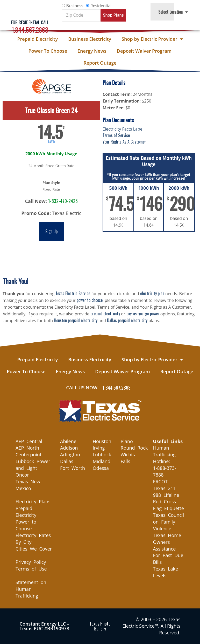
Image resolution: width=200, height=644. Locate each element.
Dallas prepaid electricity (127, 320)
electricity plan (152, 293)
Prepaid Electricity (37, 39)
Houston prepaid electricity (76, 320)
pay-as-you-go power (143, 314)
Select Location (173, 12)
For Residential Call (30, 22)
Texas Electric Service (73, 293)
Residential (101, 6)
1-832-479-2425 (63, 201)
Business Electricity (90, 39)
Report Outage (100, 63)
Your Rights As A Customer (124, 142)
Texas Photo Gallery (100, 626)
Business (75, 6)
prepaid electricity (105, 314)
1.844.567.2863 (30, 30)
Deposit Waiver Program (144, 51)
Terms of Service (116, 135)
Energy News (92, 51)
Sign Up (51, 231)
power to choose (90, 300)
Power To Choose (48, 51)
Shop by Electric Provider (152, 39)
